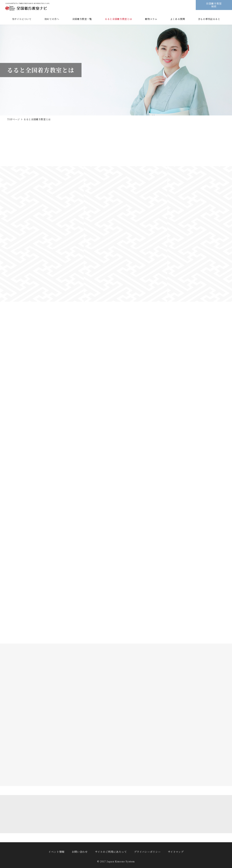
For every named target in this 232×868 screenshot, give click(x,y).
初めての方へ (52, 19)
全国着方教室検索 (214, 5)
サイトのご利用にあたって (111, 852)
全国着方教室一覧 (82, 19)
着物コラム (151, 19)
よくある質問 (178, 19)
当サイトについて (22, 19)
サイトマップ (176, 852)
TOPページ (14, 119)
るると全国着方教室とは (118, 19)
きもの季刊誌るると (209, 19)
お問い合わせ (80, 852)
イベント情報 (56, 852)
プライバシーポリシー (147, 852)
